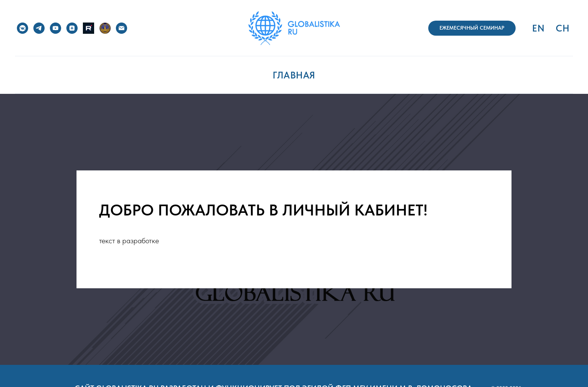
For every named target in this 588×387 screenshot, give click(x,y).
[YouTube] (55, 28)
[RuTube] (88, 28)
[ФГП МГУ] (105, 28)
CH (562, 28)
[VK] (22, 28)
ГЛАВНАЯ (294, 75)
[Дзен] (72, 28)
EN (538, 28)
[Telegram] (39, 28)
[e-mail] (121, 28)
